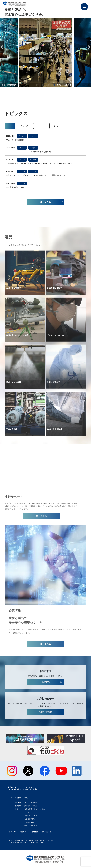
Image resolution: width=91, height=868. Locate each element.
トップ (10, 798)
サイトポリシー (37, 843)
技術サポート (24, 832)
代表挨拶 (18, 806)
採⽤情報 (46, 684)
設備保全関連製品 (31, 806)
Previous (2, 47)
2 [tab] (43, 85)
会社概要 (18, 803)
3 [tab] (48, 85)
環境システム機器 (31, 816)
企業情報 (18, 798)
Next (89, 47)
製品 (26, 798)
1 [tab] (37, 85)
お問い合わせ (45, 714)
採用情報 (35, 832)
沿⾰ (17, 809)
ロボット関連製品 (31, 803)
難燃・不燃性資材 (31, 826)
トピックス (13, 832)
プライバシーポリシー (18, 843)
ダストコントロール (32, 812)
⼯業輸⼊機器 (29, 822)
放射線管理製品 (30, 819)
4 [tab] (54, 85)
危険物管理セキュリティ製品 (35, 809)
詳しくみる (45, 202)
